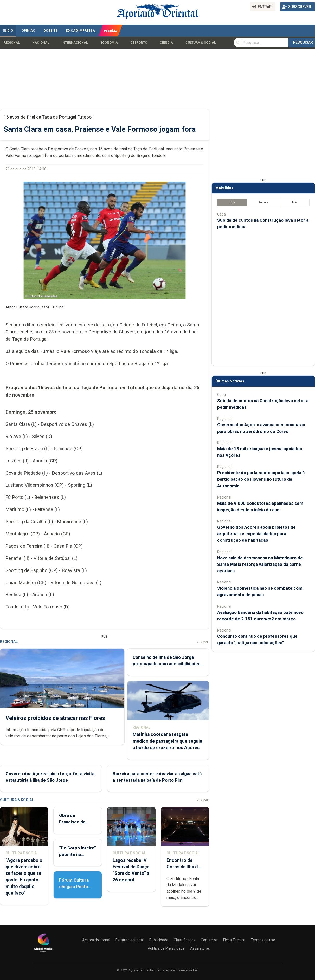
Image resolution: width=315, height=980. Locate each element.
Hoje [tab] (232, 202)
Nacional (41, 43)
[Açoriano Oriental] (43, 953)
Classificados (185, 940)
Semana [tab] (263, 202)
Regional (12, 43)
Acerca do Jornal (96, 940)
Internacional (75, 43)
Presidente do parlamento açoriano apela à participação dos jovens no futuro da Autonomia (261, 479)
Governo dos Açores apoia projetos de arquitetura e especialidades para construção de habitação (256, 534)
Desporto (139, 43)
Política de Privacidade (166, 948)
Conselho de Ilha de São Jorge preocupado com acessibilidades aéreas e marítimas (166, 664)
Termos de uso (263, 940)
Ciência (166, 43)
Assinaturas (200, 948)
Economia (109, 43)
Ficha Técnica (234, 940)
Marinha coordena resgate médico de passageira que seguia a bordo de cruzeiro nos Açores (167, 741)
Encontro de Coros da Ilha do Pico (184, 867)
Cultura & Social (201, 43)
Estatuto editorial (130, 940)
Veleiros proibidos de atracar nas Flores (55, 718)
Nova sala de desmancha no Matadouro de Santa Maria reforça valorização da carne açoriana (260, 564)
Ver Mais (203, 642)
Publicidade (159, 940)
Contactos (209, 940)
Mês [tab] (295, 202)
